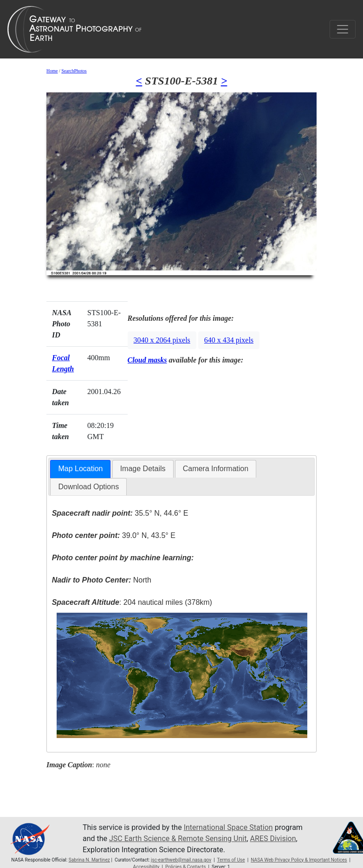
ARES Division (273, 839)
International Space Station (228, 827)
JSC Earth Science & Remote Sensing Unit (178, 839)
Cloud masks (147, 360)
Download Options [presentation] (88, 487)
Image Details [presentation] (143, 469)
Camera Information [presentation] (216, 469)
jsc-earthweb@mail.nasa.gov (181, 860)
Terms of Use (231, 860)
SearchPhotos (74, 71)
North (102, 580)
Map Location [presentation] (80, 469)
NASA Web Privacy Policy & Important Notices (299, 860)
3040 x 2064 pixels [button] (162, 340)
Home (52, 71)
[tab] (80, 469)
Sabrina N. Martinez (89, 860)
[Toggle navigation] (343, 29)
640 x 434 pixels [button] (229, 340)
